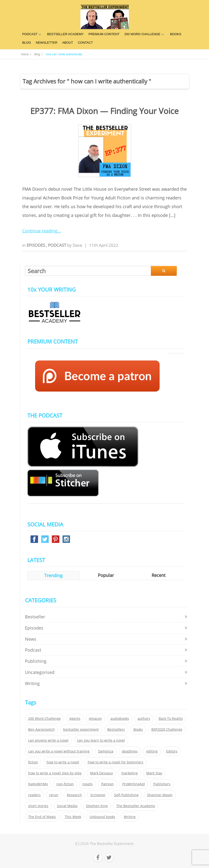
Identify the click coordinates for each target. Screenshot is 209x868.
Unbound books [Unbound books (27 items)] (102, 817)
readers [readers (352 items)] (34, 795)
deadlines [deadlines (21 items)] (130, 751)
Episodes (36, 245)
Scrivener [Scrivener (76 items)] (98, 795)
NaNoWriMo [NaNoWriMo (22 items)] (38, 784)
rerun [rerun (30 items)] (54, 795)
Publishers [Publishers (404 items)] (162, 784)
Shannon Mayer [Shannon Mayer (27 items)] (160, 795)
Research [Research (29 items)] (74, 795)
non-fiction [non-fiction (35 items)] (65, 784)
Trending (53, 575)
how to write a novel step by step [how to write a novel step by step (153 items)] (55, 773)
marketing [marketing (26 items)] (130, 773)
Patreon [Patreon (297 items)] (108, 784)
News (31, 639)
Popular (106, 575)
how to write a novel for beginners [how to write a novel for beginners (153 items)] (116, 762)
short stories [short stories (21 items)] (38, 806)
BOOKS (176, 34)
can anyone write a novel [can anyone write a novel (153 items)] (48, 740)
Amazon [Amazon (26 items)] (95, 719)
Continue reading (40, 231)
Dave (77, 245)
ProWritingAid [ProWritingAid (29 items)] (134, 784)
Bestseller (35, 617)
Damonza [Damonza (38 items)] (106, 751)
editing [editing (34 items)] (152, 751)
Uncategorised (40, 672)
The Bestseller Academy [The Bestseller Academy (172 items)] (136, 806)
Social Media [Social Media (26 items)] (67, 806)
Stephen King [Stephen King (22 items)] (97, 806)
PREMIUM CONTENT (104, 34)
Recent (159, 575)
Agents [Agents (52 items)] (75, 719)
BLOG (27, 43)
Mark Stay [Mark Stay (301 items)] (154, 773)
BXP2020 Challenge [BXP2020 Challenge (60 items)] (167, 729)
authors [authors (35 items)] (144, 719)
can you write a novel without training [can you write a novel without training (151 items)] (59, 751)
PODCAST (30, 34)
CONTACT (85, 43)
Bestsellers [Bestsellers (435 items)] (116, 729)
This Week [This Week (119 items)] (73, 817)
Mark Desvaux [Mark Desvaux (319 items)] (101, 773)
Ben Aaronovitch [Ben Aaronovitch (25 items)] (41, 729)
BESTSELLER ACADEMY (66, 34)
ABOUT (68, 43)
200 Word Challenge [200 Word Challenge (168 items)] (44, 719)
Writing (32, 683)
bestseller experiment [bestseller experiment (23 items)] (81, 729)
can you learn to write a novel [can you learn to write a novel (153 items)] (101, 740)
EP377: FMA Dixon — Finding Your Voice (104, 111)
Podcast (58, 245)
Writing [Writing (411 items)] (130, 817)
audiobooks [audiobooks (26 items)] (120, 719)
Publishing (36, 661)
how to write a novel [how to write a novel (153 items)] (63, 762)
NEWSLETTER (47, 43)
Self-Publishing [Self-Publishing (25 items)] (126, 795)
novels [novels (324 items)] (88, 784)
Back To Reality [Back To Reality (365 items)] (171, 719)
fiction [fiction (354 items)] (33, 762)
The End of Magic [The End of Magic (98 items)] (42, 817)
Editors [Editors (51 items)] (172, 751)
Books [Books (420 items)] (138, 729)
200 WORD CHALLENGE (142, 34)
